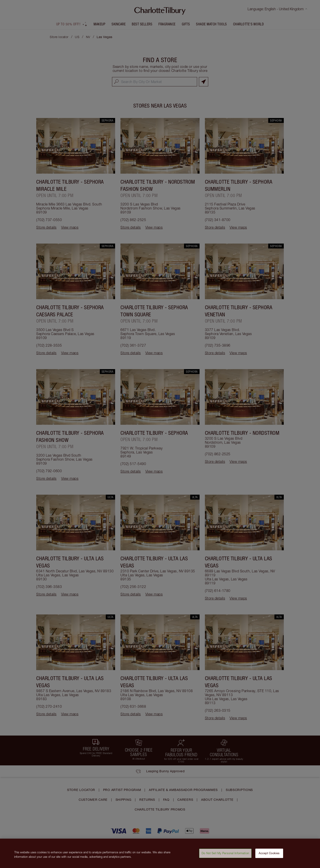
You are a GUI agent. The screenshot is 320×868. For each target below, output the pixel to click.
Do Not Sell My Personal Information (225, 855)
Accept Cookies (269, 855)
